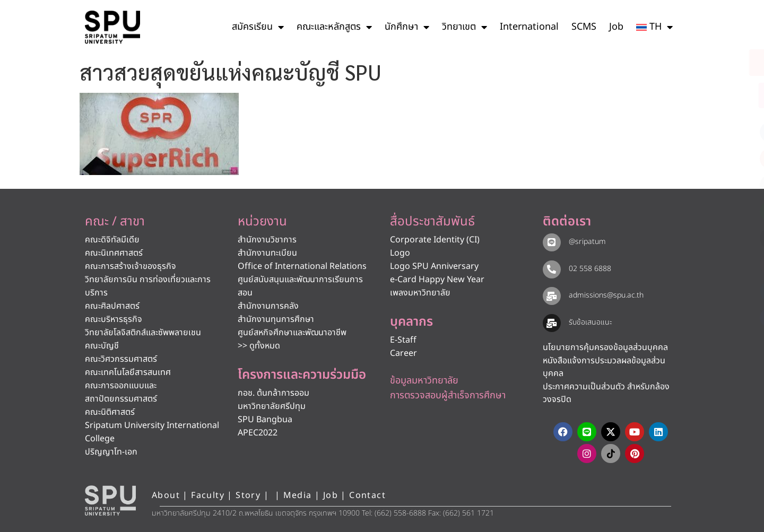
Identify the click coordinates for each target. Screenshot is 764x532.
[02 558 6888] (552, 269)
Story (248, 495)
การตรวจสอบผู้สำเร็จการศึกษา (448, 395)
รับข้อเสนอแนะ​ (591, 322)
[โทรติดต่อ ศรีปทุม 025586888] (709, 95)
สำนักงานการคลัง (268, 306)
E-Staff (403, 340)
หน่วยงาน (262, 222)
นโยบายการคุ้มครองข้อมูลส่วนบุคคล (605, 347)
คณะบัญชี (102, 346)
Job (616, 27)
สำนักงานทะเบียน (267, 253)
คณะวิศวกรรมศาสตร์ (121, 359)
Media (299, 495)
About (166, 495)
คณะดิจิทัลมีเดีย (112, 240)
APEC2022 (258, 433)
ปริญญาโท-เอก (111, 452)
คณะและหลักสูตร (334, 27)
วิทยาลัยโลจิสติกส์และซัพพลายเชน (143, 333)
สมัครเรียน (258, 27)
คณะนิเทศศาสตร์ (114, 253)
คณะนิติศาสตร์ (110, 412)
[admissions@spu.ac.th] (552, 296)
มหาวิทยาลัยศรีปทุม (272, 406)
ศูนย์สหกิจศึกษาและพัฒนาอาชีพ (292, 333)
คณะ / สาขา (115, 222)
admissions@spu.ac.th (606, 295)
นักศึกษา (407, 27)
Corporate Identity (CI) (435, 240)
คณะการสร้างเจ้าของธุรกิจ (131, 266)
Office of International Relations (302, 266)
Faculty (208, 495)
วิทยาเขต (465, 27)
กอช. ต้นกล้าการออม (274, 393)
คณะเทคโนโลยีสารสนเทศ (128, 372)
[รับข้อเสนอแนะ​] (552, 323)
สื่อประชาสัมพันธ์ (432, 222)
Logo (400, 253)
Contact (367, 495)
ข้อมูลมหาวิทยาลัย (424, 381)
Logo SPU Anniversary (434, 266)
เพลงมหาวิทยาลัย (420, 293)
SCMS (584, 27)
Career (403, 353)
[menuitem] (654, 27)
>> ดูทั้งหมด (259, 346)
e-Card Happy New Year (437, 280)
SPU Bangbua (265, 420)
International (529, 27)
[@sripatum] (552, 242)
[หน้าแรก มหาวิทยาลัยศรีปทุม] (110, 501)
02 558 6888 (590, 269)
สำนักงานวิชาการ (267, 240)
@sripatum (587, 242)
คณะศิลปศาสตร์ (112, 306)
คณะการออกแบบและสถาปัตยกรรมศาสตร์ (121, 392)
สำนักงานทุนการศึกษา (276, 319)
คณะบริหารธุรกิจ (114, 319)
